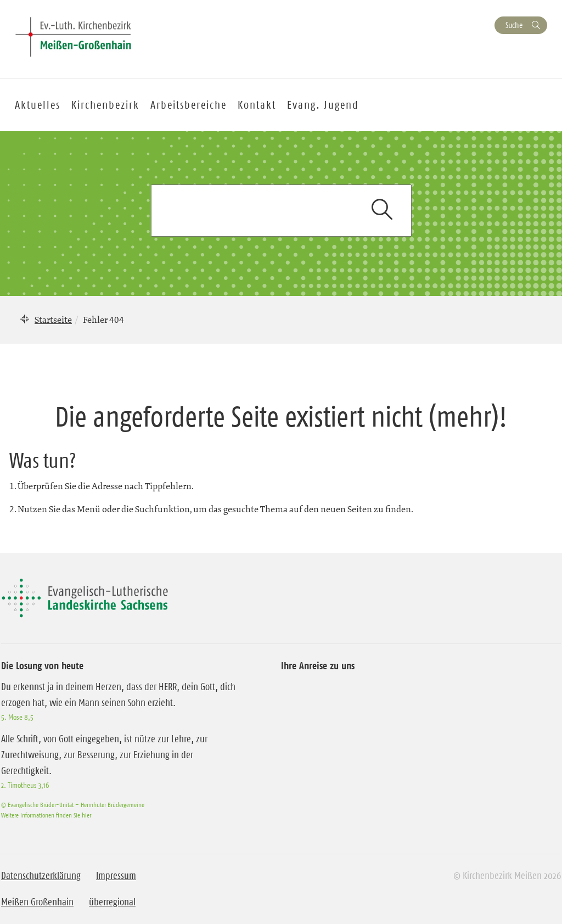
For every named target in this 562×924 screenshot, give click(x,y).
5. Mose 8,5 (17, 717)
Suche (514, 25)
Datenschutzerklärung (41, 876)
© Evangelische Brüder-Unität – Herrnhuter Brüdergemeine (73, 805)
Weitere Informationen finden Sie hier (46, 815)
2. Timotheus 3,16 (25, 785)
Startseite (53, 320)
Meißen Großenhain (37, 902)
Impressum (116, 876)
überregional (112, 902)
